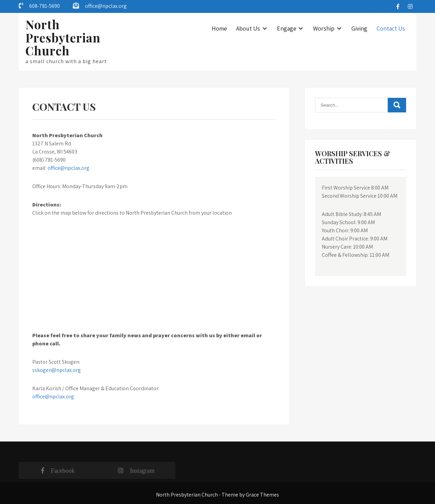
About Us (248, 28)
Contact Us (391, 28)
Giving (359, 28)
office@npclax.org (106, 6)
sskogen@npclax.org (57, 370)
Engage (287, 28)
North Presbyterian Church (63, 37)
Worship (324, 28)
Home (219, 28)
